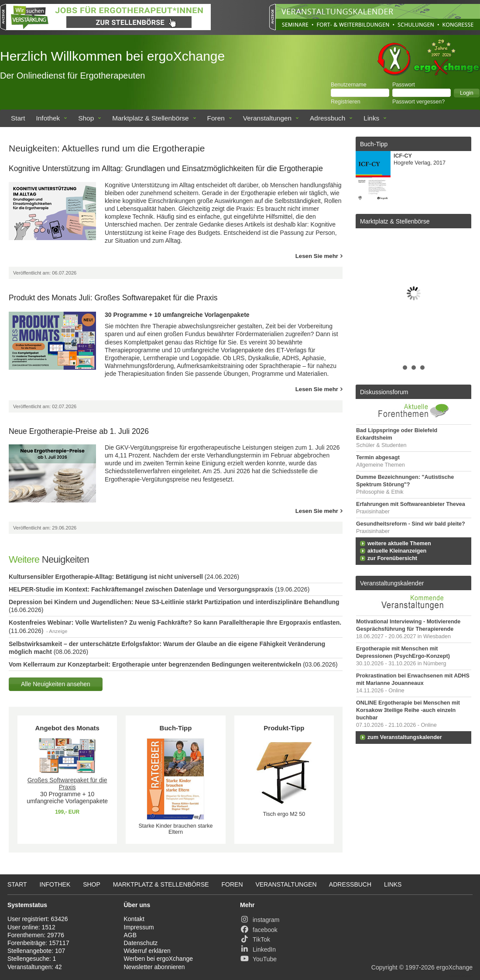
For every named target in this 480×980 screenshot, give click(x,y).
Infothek (48, 118)
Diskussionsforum (384, 392)
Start (18, 118)
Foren (216, 118)
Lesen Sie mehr (317, 256)
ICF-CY (403, 156)
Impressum (139, 927)
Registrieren (346, 102)
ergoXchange (454, 967)
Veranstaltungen (267, 118)
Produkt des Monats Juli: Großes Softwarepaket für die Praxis (113, 298)
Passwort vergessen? (418, 102)
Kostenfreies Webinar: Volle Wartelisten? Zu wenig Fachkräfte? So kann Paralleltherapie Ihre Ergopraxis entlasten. (175, 622)
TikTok (255, 939)
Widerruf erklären (147, 951)
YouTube (258, 959)
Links (371, 118)
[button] (467, 93)
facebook (259, 930)
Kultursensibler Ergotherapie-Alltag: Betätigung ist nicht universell (106, 577)
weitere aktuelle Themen (399, 543)
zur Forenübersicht (392, 558)
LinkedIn (258, 949)
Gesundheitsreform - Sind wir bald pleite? (411, 524)
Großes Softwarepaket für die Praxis (67, 784)
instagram (260, 920)
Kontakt (134, 919)
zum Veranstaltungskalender (405, 737)
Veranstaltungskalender (392, 583)
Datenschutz (141, 943)
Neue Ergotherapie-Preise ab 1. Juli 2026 (79, 431)
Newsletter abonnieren (154, 967)
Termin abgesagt (378, 457)
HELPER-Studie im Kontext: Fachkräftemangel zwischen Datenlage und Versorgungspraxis (141, 589)
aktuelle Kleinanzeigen (397, 551)
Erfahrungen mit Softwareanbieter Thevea (411, 504)
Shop (86, 118)
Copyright (384, 967)
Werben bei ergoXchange (159, 959)
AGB (130, 935)
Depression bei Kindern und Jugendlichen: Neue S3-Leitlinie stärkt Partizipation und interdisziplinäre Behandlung (174, 602)
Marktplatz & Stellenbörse (150, 118)
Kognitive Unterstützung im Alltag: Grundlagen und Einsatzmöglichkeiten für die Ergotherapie (166, 168)
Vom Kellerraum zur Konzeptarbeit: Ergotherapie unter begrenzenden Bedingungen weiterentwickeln (155, 664)
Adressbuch (327, 118)
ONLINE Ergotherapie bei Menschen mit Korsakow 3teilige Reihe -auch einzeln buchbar (408, 710)
